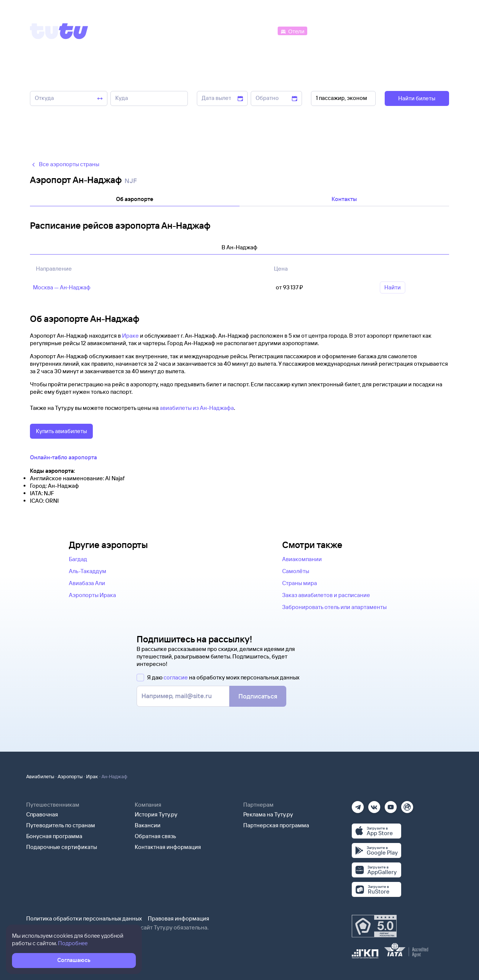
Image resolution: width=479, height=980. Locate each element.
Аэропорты (70, 776)
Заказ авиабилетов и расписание (326, 595)
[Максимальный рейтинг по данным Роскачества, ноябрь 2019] (374, 926)
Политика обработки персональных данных (84, 918)
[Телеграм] (358, 805)
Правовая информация (179, 918)
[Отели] (292, 31)
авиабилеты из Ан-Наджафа (197, 408)
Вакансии (148, 825)
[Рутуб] (407, 805)
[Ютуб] (391, 805)
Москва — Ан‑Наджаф (62, 287)
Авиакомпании (302, 559)
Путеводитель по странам (61, 825)
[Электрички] (327, 31)
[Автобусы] (260, 31)
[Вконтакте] (374, 805)
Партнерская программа (276, 825)
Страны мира (300, 583)
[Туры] (360, 31)
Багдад (78, 559)
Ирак (92, 776)
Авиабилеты (40, 776)
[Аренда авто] (394, 31)
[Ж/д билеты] (221, 31)
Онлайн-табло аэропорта (63, 457)
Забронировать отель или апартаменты (334, 607)
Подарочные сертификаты (62, 847)
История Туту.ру (156, 814)
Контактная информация (168, 847)
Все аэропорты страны (65, 164)
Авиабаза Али (87, 583)
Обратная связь (155, 836)
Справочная (42, 814)
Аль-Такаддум (88, 571)
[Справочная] (433, 31)
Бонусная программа (54, 836)
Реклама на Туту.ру (268, 814)
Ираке (130, 336)
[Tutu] (59, 31)
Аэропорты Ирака (92, 595)
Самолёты (296, 571)
